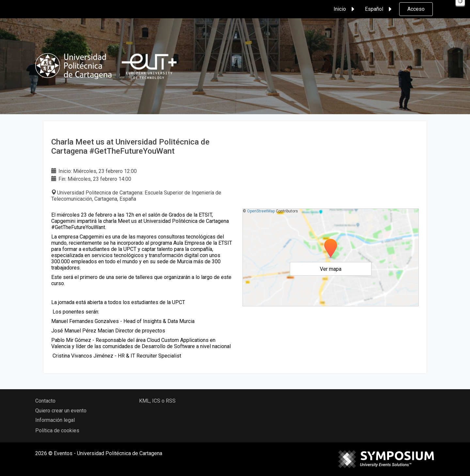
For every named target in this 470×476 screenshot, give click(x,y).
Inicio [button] (345, 9)
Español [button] (379, 9)
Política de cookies (57, 430)
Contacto (45, 401)
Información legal (55, 420)
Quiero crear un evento (61, 411)
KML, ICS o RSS (157, 401)
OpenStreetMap (261, 211)
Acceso (416, 9)
